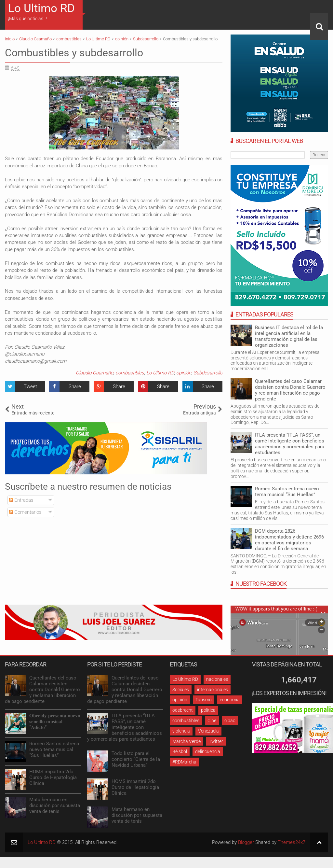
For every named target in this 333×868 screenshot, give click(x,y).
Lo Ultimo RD (41, 8)
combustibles (130, 373)
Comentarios (25, 512)
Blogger (246, 842)
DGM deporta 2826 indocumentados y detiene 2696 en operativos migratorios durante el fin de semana (289, 540)
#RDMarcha (184, 762)
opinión (184, 373)
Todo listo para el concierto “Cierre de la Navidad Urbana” (136, 759)
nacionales (217, 679)
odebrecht (183, 710)
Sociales (181, 690)
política (208, 710)
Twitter (216, 741)
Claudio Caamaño (94, 373)
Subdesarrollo (208, 373)
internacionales (213, 690)
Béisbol (180, 751)
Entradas (21, 500)
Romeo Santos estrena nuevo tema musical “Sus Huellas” (287, 492)
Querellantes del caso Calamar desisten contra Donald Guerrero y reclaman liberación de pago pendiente (290, 390)
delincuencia (208, 751)
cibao (230, 721)
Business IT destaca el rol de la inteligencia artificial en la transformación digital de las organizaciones (289, 336)
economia (230, 700)
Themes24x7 (292, 842)
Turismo (204, 700)
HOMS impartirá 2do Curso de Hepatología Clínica (53, 777)
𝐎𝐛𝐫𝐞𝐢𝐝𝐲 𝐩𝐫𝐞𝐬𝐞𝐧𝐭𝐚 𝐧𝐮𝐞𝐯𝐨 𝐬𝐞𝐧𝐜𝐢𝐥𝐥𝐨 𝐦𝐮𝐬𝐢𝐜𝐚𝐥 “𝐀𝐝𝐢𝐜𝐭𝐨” (55, 721)
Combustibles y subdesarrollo (74, 53)
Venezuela (208, 731)
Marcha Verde (186, 741)
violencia (181, 731)
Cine (212, 721)
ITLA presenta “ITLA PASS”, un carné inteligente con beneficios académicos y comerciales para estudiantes (290, 444)
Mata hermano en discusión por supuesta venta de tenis (55, 805)
